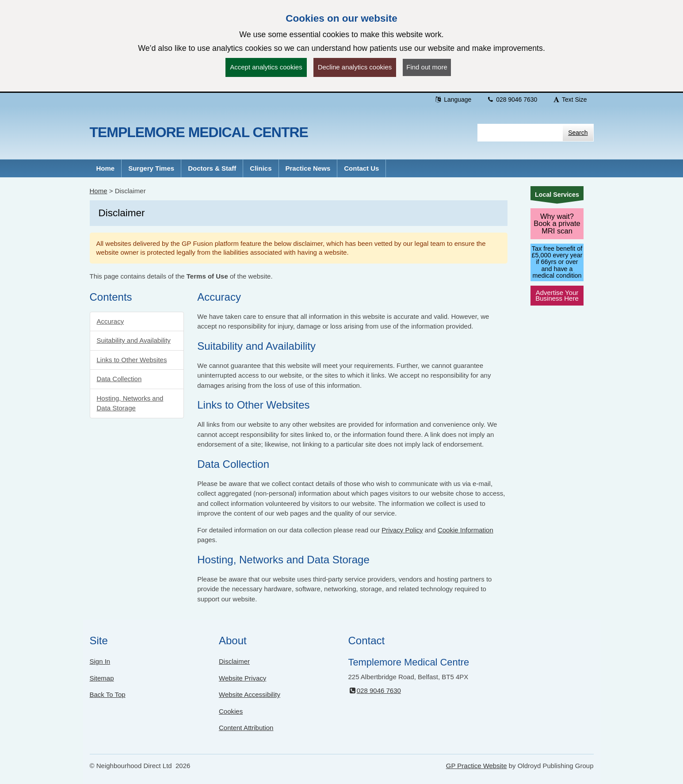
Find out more (427, 67)
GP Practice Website (477, 766)
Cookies (231, 711)
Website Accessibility (250, 694)
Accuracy (111, 321)
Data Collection (119, 379)
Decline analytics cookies (355, 67)
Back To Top (108, 694)
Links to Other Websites (132, 360)
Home (99, 191)
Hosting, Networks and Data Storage (130, 403)
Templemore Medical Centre (199, 132)
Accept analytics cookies (266, 67)
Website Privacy (242, 678)
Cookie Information (466, 530)
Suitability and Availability (134, 340)
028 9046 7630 (512, 99)
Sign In (100, 661)
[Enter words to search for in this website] (520, 133)
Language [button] (453, 99)
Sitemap (102, 678)
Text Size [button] (569, 99)
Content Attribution (246, 728)
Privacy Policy (402, 530)
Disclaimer (234, 661)
